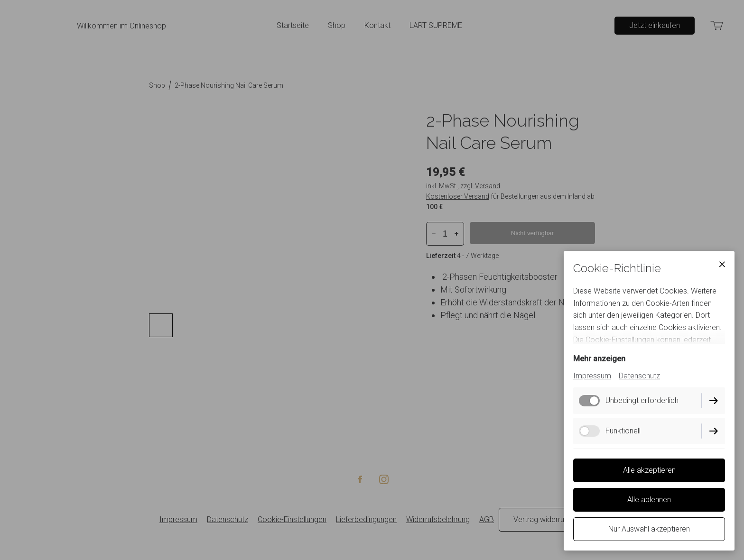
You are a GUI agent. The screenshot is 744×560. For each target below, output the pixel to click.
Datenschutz (639, 376)
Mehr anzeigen (599, 359)
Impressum (592, 376)
